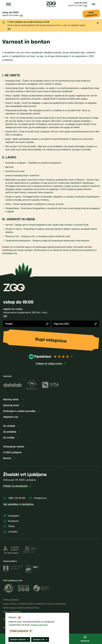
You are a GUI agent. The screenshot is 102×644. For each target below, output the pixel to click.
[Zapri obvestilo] (98, 23)
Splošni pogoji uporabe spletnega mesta (21, 608)
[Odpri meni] (8, 4)
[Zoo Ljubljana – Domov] (51, 4)
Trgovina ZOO (75, 324)
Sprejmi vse (40, 640)
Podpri (27, 324)
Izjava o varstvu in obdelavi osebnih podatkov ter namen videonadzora (34, 604)
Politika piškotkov (11, 600)
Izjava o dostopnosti (12, 612)
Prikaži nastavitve (21, 631)
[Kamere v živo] (93, 4)
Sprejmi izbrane (20, 640)
